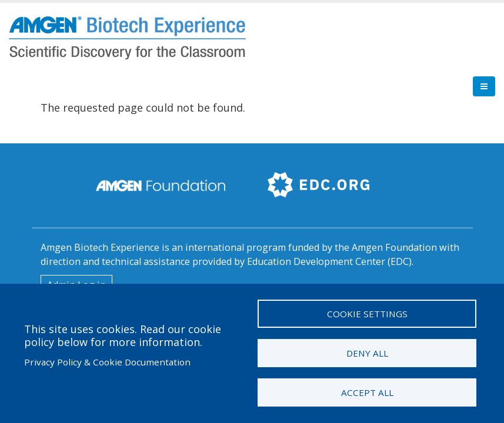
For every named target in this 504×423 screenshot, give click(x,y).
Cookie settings (367, 314)
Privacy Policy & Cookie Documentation (107, 362)
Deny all (367, 353)
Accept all (367, 392)
